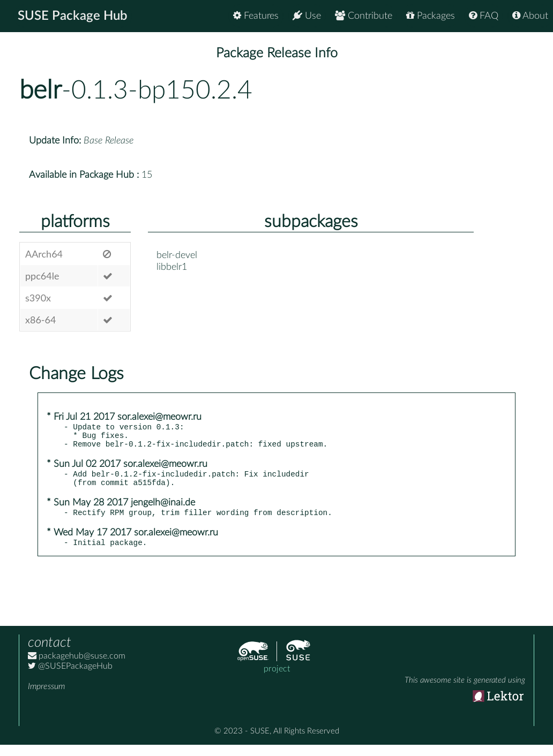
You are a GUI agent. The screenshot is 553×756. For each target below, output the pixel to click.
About (530, 16)
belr (40, 90)
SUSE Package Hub (73, 16)
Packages (431, 16)
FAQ (484, 16)
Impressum (46, 698)
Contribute (364, 16)
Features (256, 16)
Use (307, 16)
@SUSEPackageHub (70, 677)
